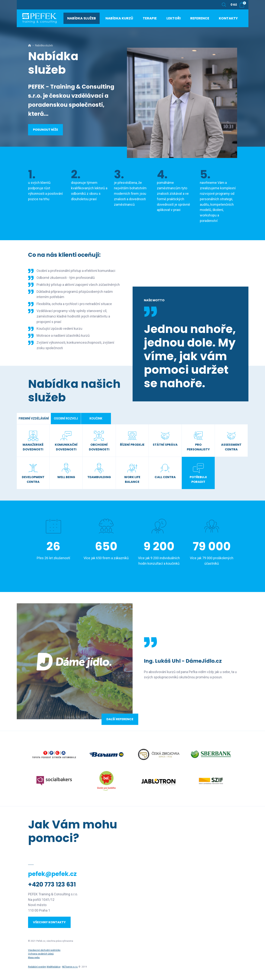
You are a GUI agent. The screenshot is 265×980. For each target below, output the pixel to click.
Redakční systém (37, 967)
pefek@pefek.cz (52, 874)
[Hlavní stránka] (30, 45)
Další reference (120, 719)
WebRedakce (54, 967)
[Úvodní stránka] (45, 21)
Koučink (96, 418)
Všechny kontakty (49, 922)
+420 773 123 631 (52, 884)
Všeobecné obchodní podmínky (44, 950)
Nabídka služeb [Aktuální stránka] (44, 45)
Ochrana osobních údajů (41, 954)
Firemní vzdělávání (34, 418)
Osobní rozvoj (66, 418)
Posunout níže (45, 130)
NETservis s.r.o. (70, 967)
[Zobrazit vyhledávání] (224, 5)
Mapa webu (34, 958)
